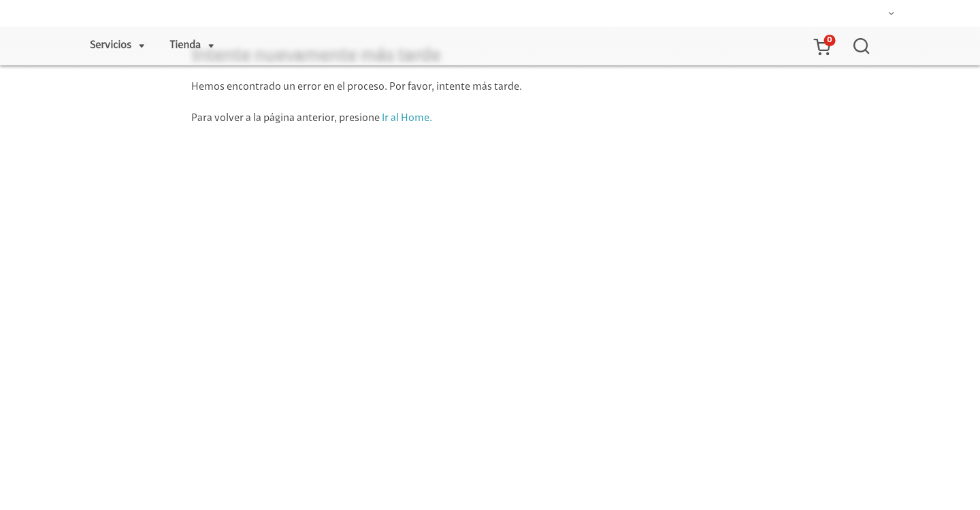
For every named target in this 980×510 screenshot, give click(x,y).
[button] (821, 46)
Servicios (111, 46)
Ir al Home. (407, 118)
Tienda (185, 46)
